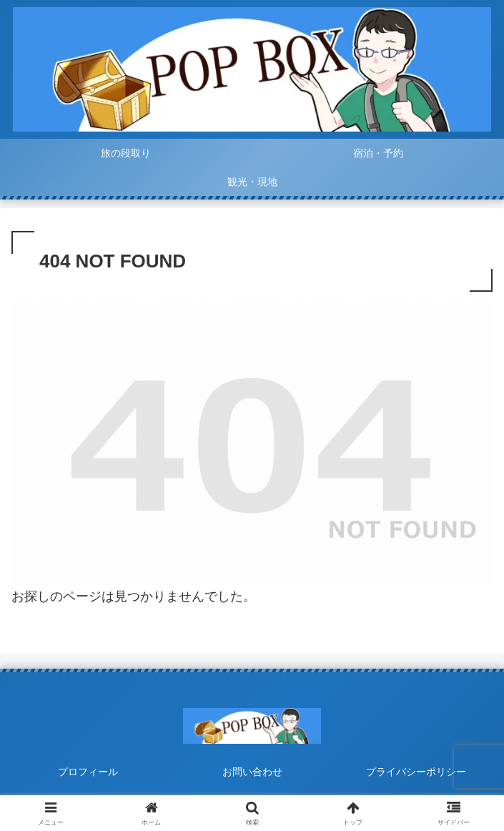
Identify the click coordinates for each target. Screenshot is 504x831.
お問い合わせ (252, 772)
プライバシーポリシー (416, 772)
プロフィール (88, 772)
